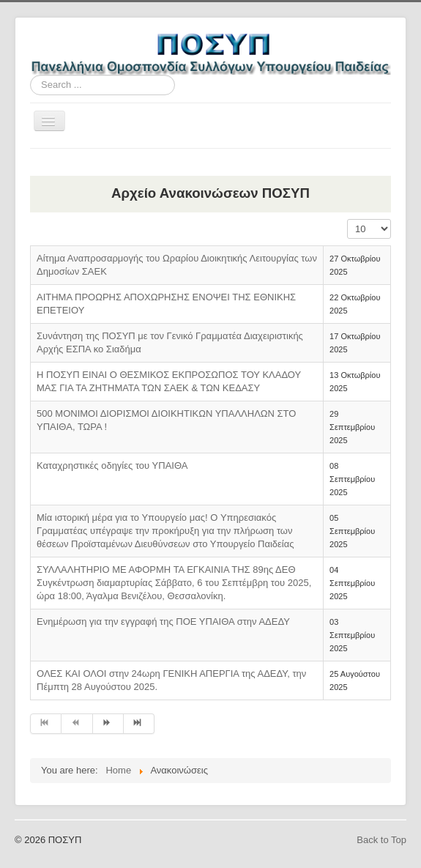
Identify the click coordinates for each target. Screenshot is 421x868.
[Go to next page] (108, 724)
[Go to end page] (139, 724)
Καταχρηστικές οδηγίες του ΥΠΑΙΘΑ (112, 465)
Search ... (30, 75)
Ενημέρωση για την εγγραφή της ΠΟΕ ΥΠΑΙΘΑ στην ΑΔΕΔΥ (163, 622)
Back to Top (381, 840)
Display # (347, 219)
